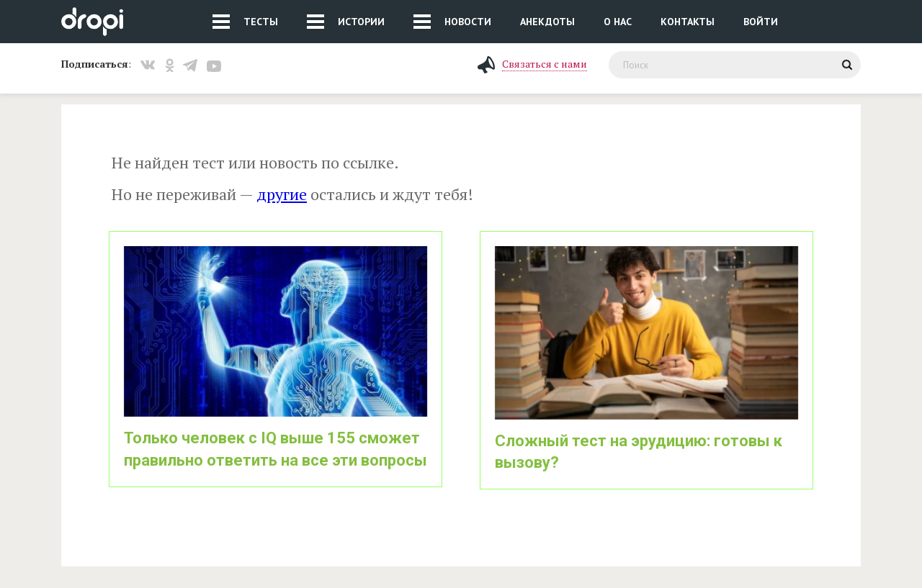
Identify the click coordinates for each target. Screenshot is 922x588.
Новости (468, 22)
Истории (361, 22)
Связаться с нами (545, 64)
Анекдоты (547, 22)
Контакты (688, 22)
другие (282, 194)
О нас (618, 22)
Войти (761, 22)
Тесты (261, 22)
